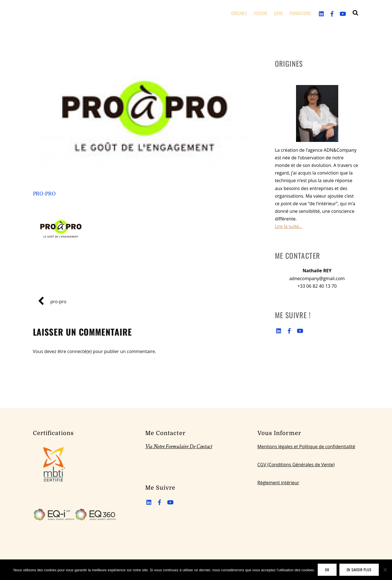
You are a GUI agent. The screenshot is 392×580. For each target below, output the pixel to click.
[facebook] (332, 13)
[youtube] (342, 13)
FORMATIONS (300, 13)
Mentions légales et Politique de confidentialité (306, 447)
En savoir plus (359, 570)
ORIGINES (239, 13)
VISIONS (260, 13)
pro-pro (44, 194)
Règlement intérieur (278, 483)
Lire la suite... (289, 226)
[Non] (385, 570)
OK (327, 570)
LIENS (278, 13)
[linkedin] (322, 13)
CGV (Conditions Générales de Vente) (296, 465)
